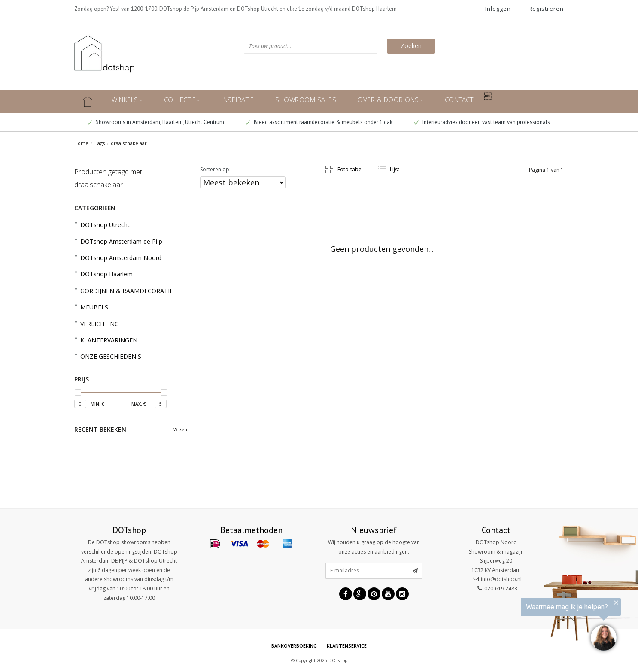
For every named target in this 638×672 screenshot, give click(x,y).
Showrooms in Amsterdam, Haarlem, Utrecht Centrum (156, 122)
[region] (532, 626)
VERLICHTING (100, 324)
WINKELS (127, 100)
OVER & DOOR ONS (390, 100)
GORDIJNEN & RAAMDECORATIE (127, 291)
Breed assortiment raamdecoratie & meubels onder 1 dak (319, 122)
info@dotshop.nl (501, 579)
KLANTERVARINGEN (109, 340)
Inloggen (498, 9)
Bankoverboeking (294, 646)
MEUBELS (94, 307)
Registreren (546, 9)
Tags (100, 143)
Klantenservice (347, 646)
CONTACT (459, 100)
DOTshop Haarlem (106, 274)
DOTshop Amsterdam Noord (121, 258)
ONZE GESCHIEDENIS (111, 356)
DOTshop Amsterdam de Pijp (121, 241)
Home (81, 143)
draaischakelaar (129, 143)
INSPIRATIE (238, 100)
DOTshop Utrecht (105, 225)
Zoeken (411, 46)
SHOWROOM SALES (306, 100)
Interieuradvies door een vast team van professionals (482, 122)
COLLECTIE (182, 100)
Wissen (180, 430)
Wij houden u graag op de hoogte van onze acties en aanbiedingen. (374, 547)
